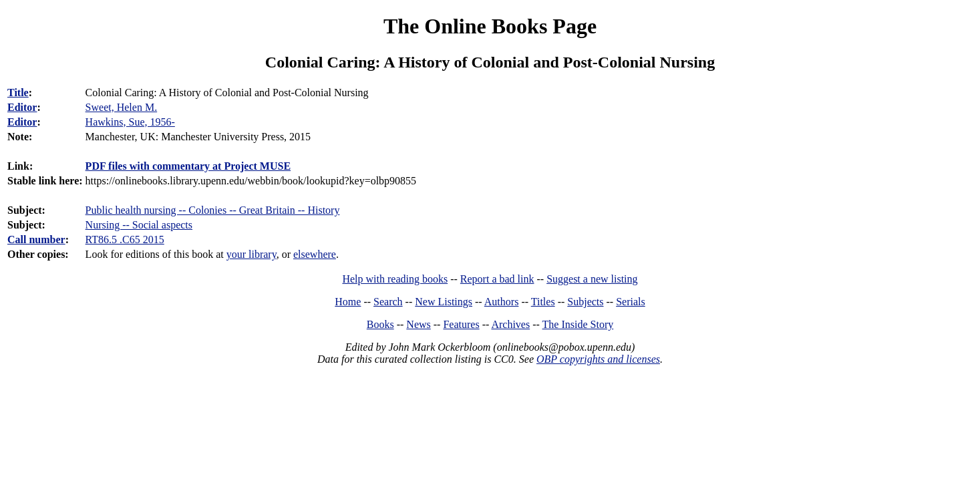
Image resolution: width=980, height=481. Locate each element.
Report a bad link (497, 279)
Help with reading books (395, 279)
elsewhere (315, 254)
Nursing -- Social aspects (139, 225)
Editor (22, 107)
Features (461, 324)
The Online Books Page (490, 26)
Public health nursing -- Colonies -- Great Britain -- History (213, 210)
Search (388, 302)
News (418, 324)
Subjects (585, 302)
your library (252, 254)
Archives (510, 324)
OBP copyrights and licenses (598, 359)
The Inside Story (578, 324)
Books (380, 324)
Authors (502, 302)
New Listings (444, 302)
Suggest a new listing (592, 279)
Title (18, 93)
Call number (36, 239)
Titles (543, 302)
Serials (631, 302)
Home (348, 302)
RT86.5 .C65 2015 (125, 239)
